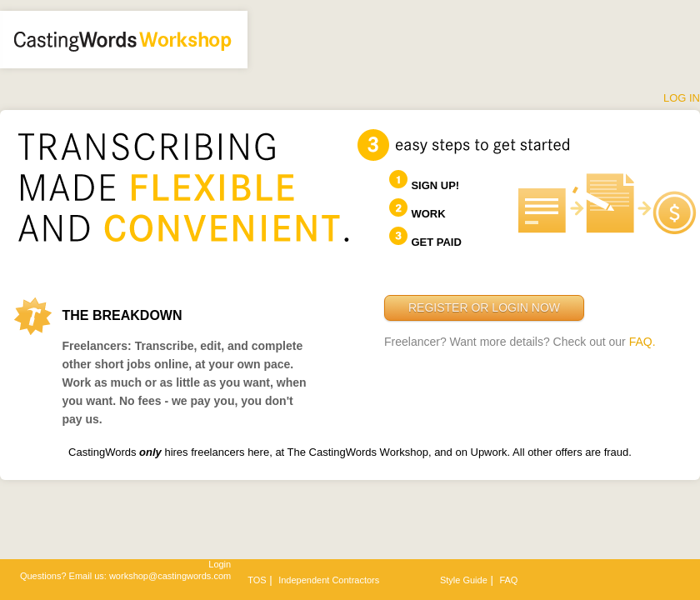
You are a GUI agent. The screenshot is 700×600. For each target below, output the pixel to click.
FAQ (508, 580)
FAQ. (642, 342)
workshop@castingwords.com (170, 576)
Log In (682, 98)
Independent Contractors (329, 580)
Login (220, 564)
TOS (257, 580)
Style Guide (464, 580)
